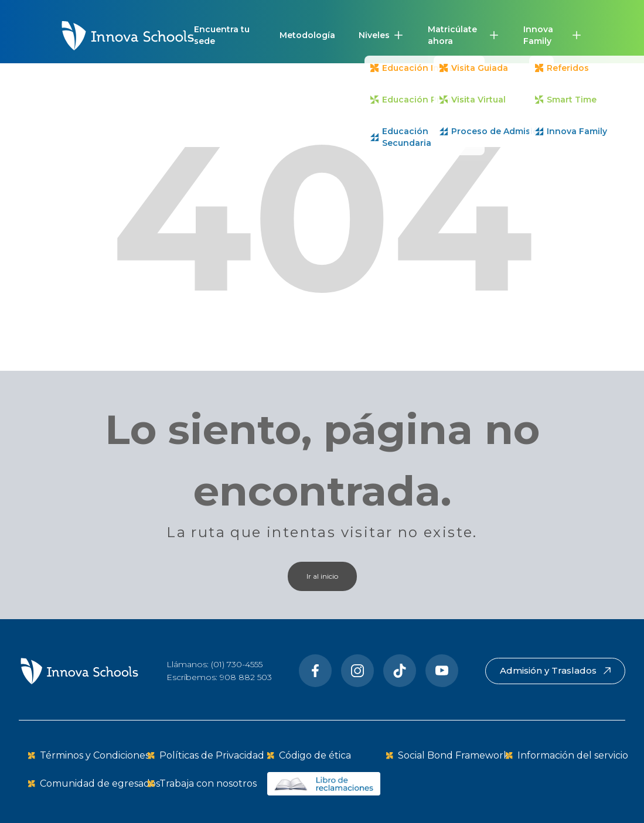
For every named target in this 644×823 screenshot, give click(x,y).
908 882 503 (246, 677)
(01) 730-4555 (237, 664)
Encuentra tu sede (222, 35)
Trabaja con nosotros (208, 783)
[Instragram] (357, 671)
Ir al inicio (322, 576)
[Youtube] (442, 671)
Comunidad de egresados (100, 783)
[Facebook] (315, 671)
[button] (381, 35)
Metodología (307, 35)
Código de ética (315, 755)
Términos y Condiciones (95, 755)
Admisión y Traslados (555, 670)
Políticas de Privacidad (212, 755)
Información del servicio (573, 755)
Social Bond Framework (454, 755)
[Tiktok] (400, 671)
